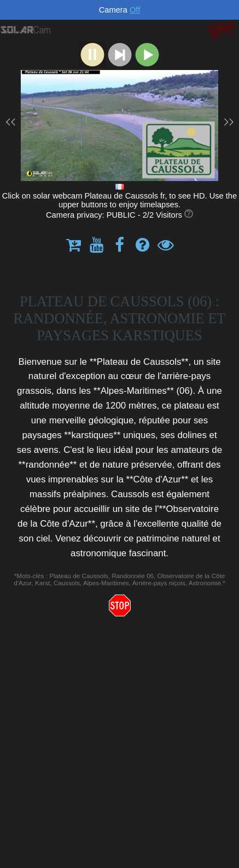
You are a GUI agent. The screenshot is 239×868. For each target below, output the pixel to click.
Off (135, 10)
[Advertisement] (119, 743)
